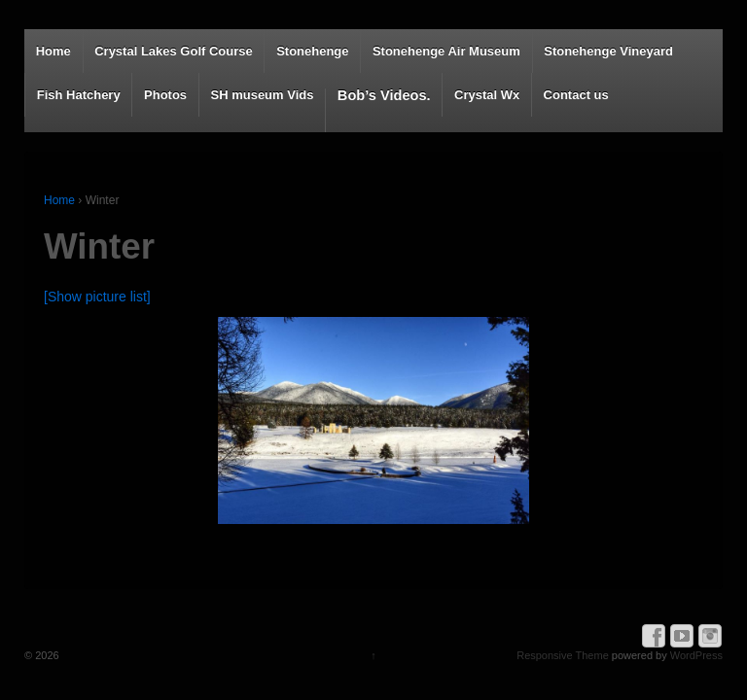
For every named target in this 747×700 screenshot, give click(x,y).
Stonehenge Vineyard (608, 51)
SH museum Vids (262, 95)
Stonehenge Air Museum (446, 51)
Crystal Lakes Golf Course (174, 51)
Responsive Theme (563, 655)
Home (53, 51)
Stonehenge (312, 51)
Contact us (576, 95)
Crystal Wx (487, 95)
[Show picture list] (97, 297)
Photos (165, 95)
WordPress (696, 655)
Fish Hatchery (79, 95)
